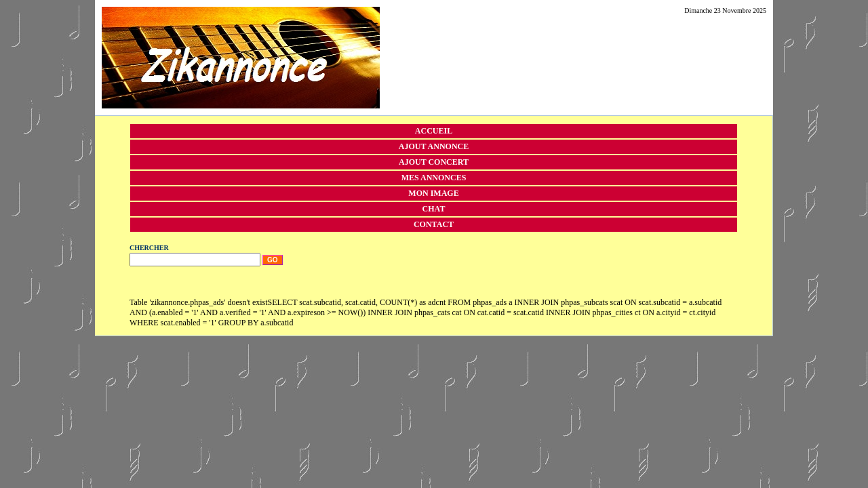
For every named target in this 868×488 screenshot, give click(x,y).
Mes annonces (434, 178)
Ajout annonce (434, 146)
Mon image (433, 193)
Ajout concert (434, 162)
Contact (434, 224)
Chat (434, 209)
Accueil (434, 131)
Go (273, 260)
